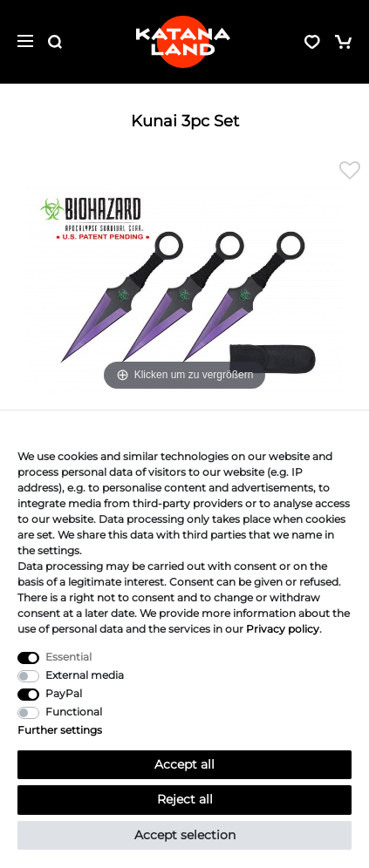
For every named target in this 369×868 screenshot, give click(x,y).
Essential (68, 657)
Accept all (184, 764)
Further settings (60, 730)
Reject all (185, 799)
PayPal (64, 693)
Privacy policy (283, 629)
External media (85, 675)
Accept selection (185, 835)
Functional (74, 712)
